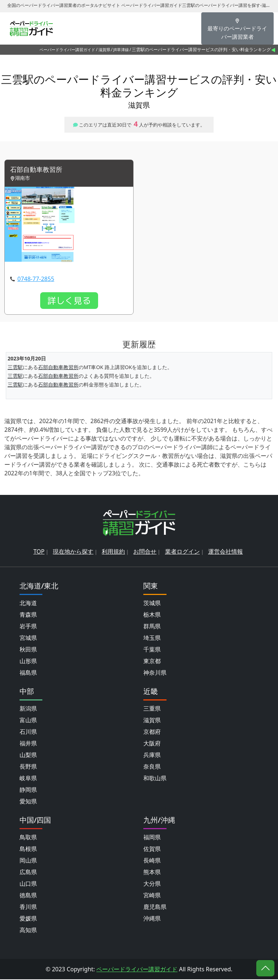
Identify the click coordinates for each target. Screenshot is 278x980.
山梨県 (28, 756)
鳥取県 (28, 838)
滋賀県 (104, 49)
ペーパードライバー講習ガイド (67, 49)
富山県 (28, 721)
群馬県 (152, 627)
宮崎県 (152, 896)
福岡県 (152, 838)
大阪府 (152, 744)
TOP (39, 552)
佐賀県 (152, 849)
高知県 (28, 931)
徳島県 (28, 896)
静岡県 (28, 790)
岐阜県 (28, 779)
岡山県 (28, 861)
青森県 (28, 615)
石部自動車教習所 (39, 170)
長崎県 (152, 861)
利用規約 (113, 552)
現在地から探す (73, 552)
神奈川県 (155, 673)
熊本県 (152, 873)
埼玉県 (152, 638)
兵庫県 (152, 756)
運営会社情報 (226, 552)
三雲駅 (15, 368)
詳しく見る (69, 301)
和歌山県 (155, 779)
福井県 (28, 744)
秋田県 (28, 650)
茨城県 (152, 604)
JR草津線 (121, 49)
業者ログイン (182, 552)
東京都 (152, 662)
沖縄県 (152, 919)
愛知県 (28, 802)
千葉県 (152, 650)
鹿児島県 (155, 907)
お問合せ (145, 552)
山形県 (28, 662)
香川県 (28, 907)
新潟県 (28, 709)
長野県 (28, 767)
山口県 (28, 884)
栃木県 (152, 615)
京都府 (152, 732)
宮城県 (28, 638)
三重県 (152, 709)
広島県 (28, 873)
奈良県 (152, 767)
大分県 (152, 884)
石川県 (28, 732)
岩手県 (28, 627)
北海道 (28, 604)
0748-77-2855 (36, 279)
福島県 (28, 673)
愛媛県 (28, 919)
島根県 (28, 849)
